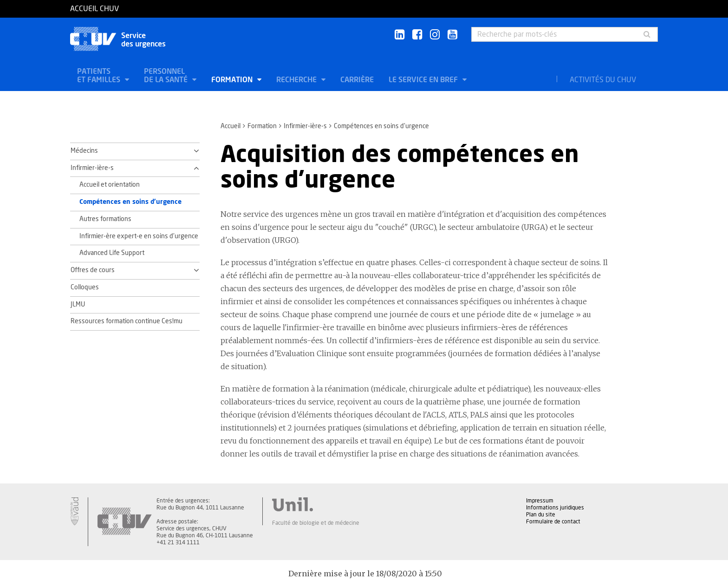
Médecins (84, 151)
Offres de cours (93, 270)
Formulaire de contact (553, 522)
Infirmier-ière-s (305, 126)
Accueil (231, 126)
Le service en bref (424, 80)
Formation (233, 80)
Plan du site (541, 515)
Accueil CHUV (94, 9)
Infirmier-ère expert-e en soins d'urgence (139, 236)
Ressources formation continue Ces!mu (127, 321)
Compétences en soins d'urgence (130, 202)
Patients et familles (100, 76)
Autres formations (105, 219)
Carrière (357, 80)
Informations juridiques (555, 508)
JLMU (78, 305)
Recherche (297, 80)
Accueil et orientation (110, 185)
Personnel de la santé (167, 76)
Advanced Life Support (112, 253)
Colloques (85, 287)
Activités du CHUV (603, 80)
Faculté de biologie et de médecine (316, 523)
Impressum (540, 501)
